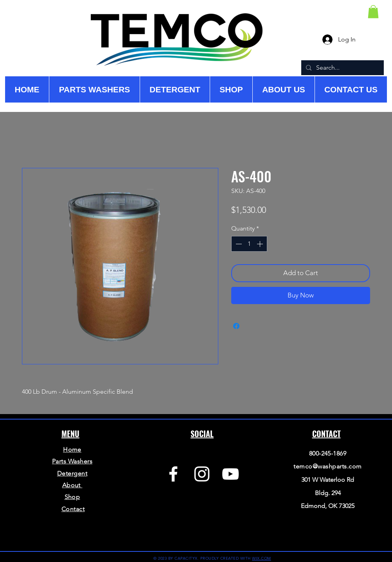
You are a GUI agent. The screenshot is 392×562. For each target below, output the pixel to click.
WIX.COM (262, 558)
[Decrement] (238, 244)
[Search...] (342, 68)
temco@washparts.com (327, 466)
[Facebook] (173, 474)
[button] (373, 12)
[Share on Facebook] (236, 326)
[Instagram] (202, 474)
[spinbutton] (249, 244)
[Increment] (261, 244)
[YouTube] (230, 474)
